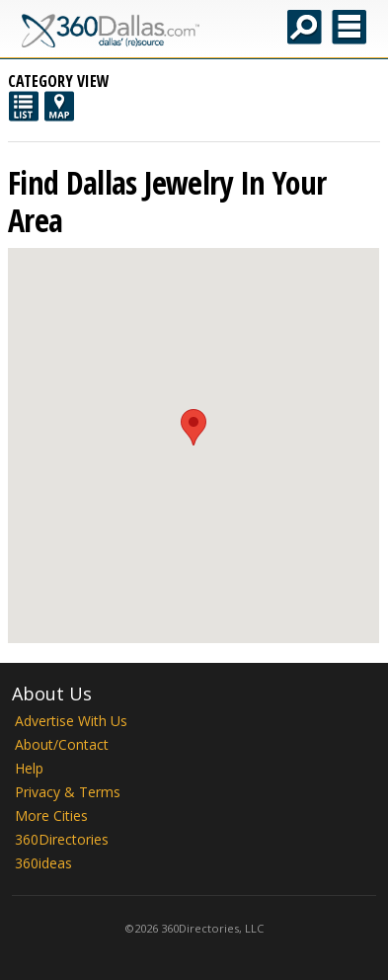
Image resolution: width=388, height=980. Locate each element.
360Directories (62, 839)
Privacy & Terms (68, 792)
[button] (194, 427)
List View (24, 106)
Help (29, 768)
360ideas (43, 863)
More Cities (51, 816)
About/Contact (62, 744)
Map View (59, 106)
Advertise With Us (71, 721)
